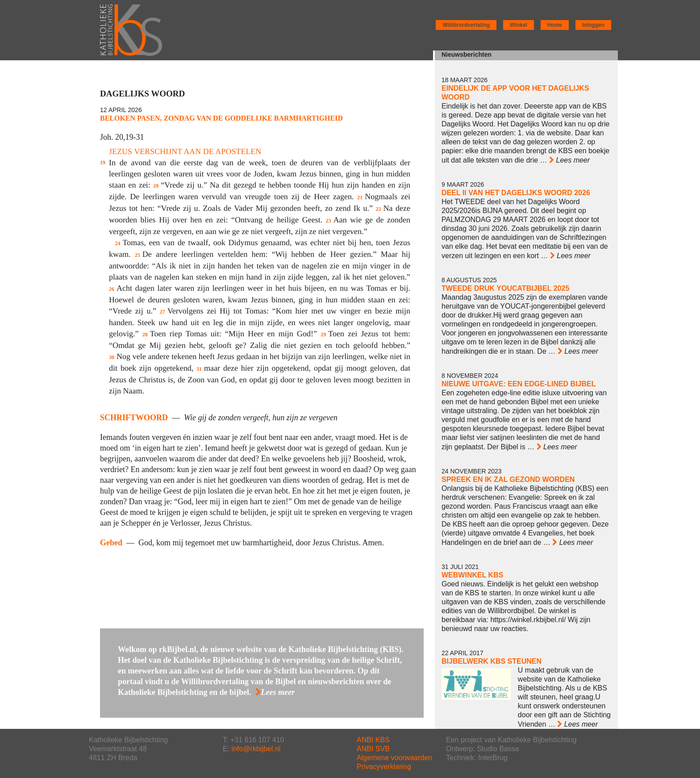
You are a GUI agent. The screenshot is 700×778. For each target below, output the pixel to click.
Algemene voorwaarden (394, 758)
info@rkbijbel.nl (256, 749)
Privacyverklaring (384, 767)
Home (555, 25)
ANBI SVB (373, 749)
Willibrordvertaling (466, 25)
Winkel (519, 25)
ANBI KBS (373, 740)
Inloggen (593, 25)
